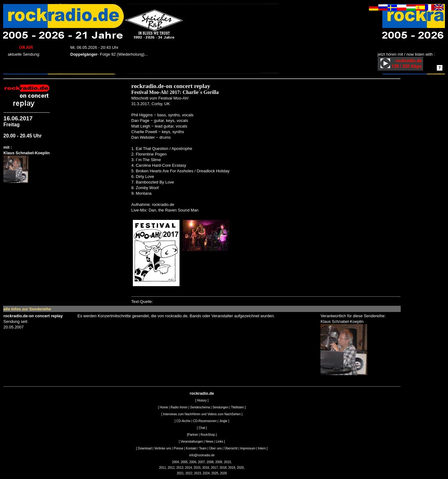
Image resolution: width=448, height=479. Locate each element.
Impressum (247, 448)
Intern (262, 448)
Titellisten (237, 407)
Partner (193, 435)
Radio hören (179, 407)
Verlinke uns (163, 448)
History (202, 400)
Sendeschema (200, 407)
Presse (178, 448)
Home (164, 407)
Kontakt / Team (196, 448)
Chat (202, 428)
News (210, 442)
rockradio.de (202, 393)
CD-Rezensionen (205, 421)
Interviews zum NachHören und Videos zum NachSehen (202, 414)
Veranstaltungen (192, 442)
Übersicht (231, 448)
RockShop (208, 435)
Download (145, 448)
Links (219, 442)
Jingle (223, 421)
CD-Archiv (184, 421)
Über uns (215, 448)
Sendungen (220, 407)
